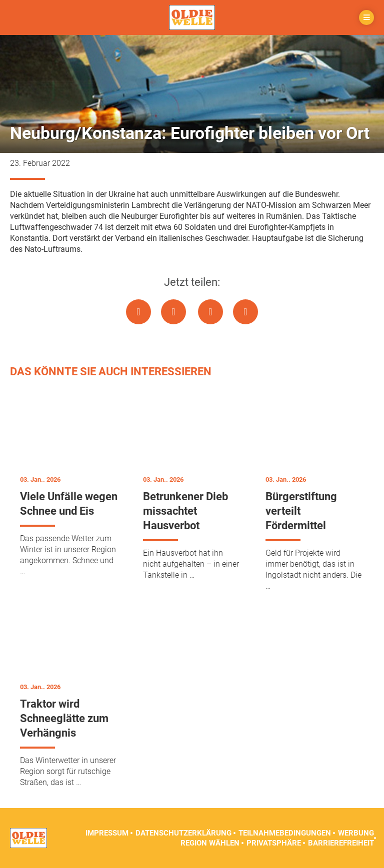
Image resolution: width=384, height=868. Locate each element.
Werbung (356, 833)
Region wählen (210, 843)
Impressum (107, 833)
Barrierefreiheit (341, 843)
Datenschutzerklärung (183, 833)
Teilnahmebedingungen (285, 833)
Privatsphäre (274, 843)
